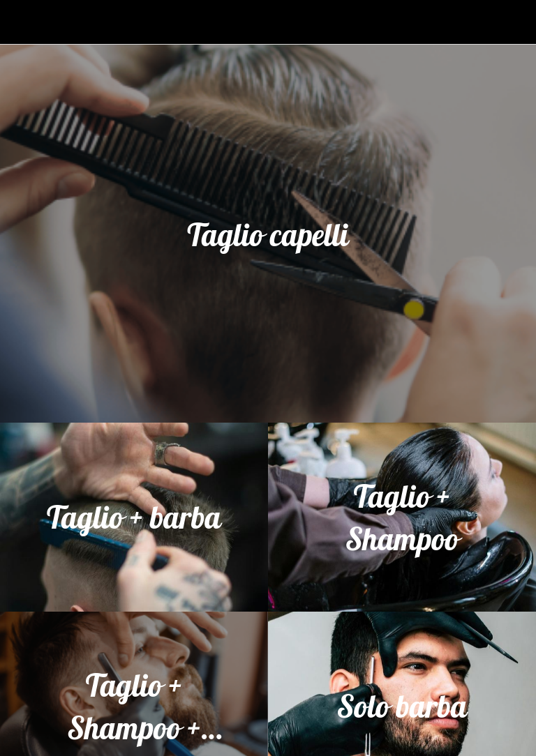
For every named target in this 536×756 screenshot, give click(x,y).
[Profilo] (514, 22)
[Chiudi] (22, 22)
